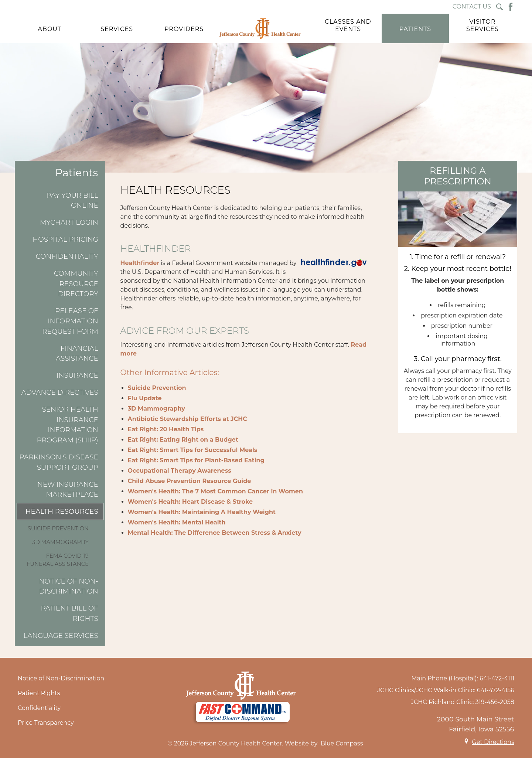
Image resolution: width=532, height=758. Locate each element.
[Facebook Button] (511, 7)
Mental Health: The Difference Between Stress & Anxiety (215, 533)
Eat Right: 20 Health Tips (166, 429)
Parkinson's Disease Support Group (59, 462)
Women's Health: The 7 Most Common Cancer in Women (215, 491)
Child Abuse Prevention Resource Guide (190, 481)
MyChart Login (69, 222)
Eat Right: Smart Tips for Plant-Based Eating (196, 460)
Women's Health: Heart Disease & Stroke (190, 502)
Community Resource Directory (76, 283)
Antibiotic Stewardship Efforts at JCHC (187, 419)
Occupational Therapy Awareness (180, 471)
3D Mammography (60, 542)
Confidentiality (67, 256)
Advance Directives (60, 392)
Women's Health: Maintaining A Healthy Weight (202, 512)
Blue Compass (342, 743)
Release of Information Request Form (70, 321)
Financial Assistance (77, 353)
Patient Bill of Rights (69, 613)
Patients (76, 173)
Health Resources (62, 511)
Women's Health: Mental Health (177, 522)
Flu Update (145, 398)
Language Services (61, 635)
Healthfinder (140, 263)
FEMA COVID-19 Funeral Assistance (58, 560)
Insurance (77, 375)
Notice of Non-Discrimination (69, 586)
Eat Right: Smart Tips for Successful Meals (193, 450)
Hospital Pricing (65, 239)
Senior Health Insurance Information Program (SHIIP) (68, 425)
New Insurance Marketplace (68, 490)
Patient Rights (39, 693)
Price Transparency (46, 723)
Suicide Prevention (58, 528)
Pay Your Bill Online (72, 200)
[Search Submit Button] (499, 7)
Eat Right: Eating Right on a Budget (183, 440)
